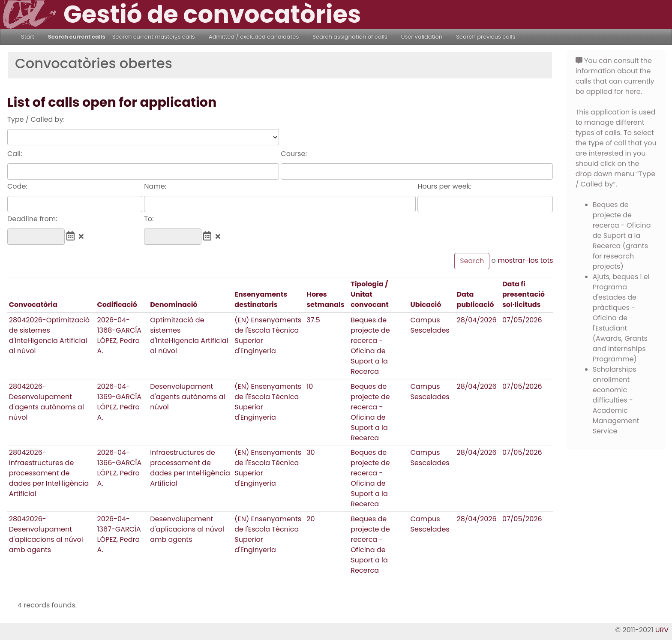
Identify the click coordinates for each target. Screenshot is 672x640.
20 (310, 519)
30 (310, 452)
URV (662, 630)
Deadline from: (32, 219)
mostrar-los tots (525, 260)
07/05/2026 (522, 320)
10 (310, 386)
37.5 (313, 320)
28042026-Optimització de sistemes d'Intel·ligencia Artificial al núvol (49, 335)
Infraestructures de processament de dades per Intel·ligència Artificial (190, 468)
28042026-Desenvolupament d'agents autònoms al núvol (46, 402)
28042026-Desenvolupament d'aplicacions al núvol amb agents (46, 534)
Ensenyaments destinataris (261, 299)
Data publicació (475, 299)
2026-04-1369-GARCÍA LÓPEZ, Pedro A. (119, 402)
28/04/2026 (476, 320)
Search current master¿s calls (154, 37)
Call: (15, 154)
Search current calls (77, 37)
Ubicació (426, 305)
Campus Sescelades (430, 325)
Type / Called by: (36, 119)
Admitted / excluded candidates (254, 37)
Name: (155, 186)
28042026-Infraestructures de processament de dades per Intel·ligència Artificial (49, 473)
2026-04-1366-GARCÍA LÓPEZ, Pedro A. (119, 468)
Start (28, 37)
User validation (422, 37)
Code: (17, 186)
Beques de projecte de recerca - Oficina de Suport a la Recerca (370, 346)
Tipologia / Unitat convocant (370, 294)
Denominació (174, 305)
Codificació (117, 305)
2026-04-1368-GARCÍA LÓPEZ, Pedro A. (119, 335)
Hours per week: (444, 186)
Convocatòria (33, 305)
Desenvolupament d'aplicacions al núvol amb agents (187, 529)
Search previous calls (486, 37)
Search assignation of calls (350, 37)
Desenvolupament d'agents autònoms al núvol (187, 397)
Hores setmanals (325, 299)
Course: (294, 154)
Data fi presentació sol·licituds (523, 294)
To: (149, 219)
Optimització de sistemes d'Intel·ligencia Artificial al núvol (189, 335)
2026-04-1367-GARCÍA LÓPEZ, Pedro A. (119, 534)
